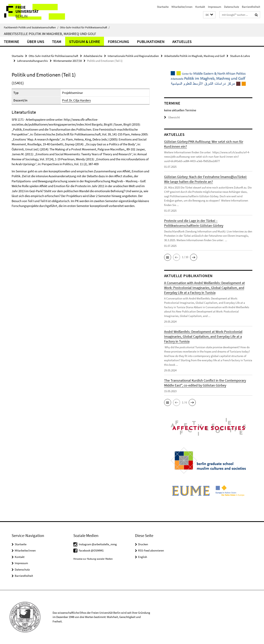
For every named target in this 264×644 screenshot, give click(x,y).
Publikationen (151, 41)
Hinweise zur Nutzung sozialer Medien (93, 559)
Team (57, 41)
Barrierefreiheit (251, 7)
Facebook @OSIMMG (91, 550)
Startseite (163, 7)
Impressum (215, 7)
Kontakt (200, 7)
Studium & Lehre (85, 41)
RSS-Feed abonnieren (151, 550)
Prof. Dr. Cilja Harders (76, 100)
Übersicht (172, 117)
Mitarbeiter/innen (182, 7)
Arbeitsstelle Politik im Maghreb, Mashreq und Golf (50, 34)
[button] (209, 15)
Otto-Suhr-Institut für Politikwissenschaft (85, 27)
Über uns (36, 41)
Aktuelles (182, 41)
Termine (12, 41)
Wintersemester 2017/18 (68, 61)
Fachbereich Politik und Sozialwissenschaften (31, 27)
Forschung (119, 41)
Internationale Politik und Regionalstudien (133, 56)
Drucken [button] (143, 544)
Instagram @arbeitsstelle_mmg (98, 544)
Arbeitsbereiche (93, 56)
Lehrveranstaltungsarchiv (32, 61)
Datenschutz (232, 7)
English (143, 557)
